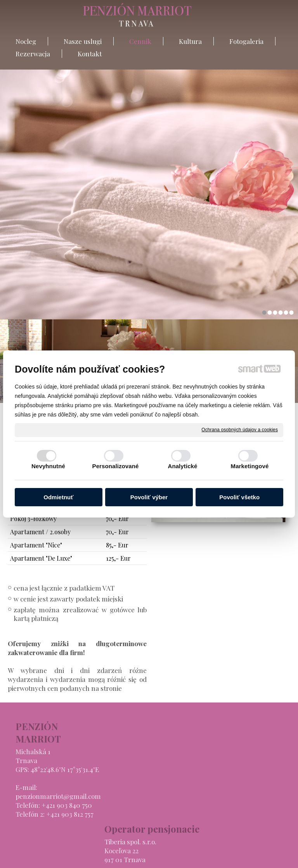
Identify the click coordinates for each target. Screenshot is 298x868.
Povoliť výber (149, 497)
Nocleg (207, 739)
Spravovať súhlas (271, 857)
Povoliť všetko (239, 497)
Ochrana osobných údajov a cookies (240, 430)
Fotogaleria (214, 775)
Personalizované (116, 466)
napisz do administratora (138, 857)
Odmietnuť (58, 497)
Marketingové (250, 466)
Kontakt (209, 793)
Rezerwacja (214, 784)
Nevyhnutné (48, 466)
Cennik (208, 757)
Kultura (208, 766)
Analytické (182, 466)
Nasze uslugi (216, 748)
